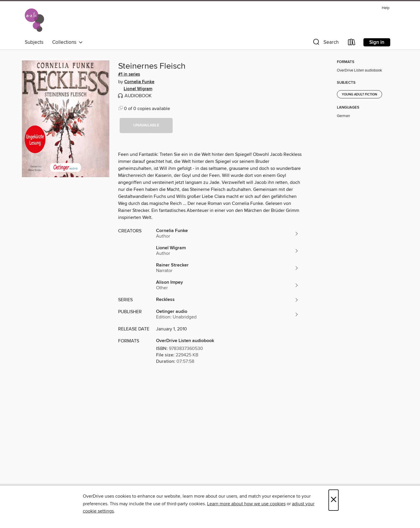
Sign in (377, 42)
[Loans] (352, 43)
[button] (325, 43)
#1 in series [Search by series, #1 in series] (129, 74)
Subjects (34, 42)
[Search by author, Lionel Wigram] (228, 251)
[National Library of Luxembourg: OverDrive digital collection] (34, 20)
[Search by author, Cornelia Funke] (228, 233)
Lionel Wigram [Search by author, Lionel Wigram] (138, 89)
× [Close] (334, 500)
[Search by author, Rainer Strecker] (228, 268)
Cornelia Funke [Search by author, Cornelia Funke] (139, 82)
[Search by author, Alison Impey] (228, 285)
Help (386, 8)
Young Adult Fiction (359, 95)
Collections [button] (68, 42)
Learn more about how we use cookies (246, 504)
